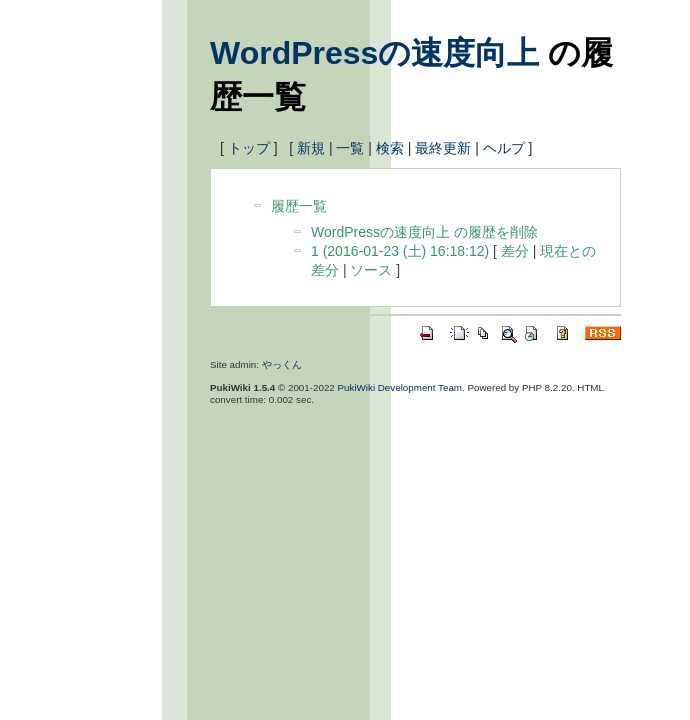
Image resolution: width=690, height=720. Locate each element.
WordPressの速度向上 (374, 53)
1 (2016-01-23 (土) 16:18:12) (400, 251)
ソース (371, 270)
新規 (311, 148)
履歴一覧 (299, 206)
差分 (515, 251)
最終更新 (443, 148)
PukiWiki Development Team (400, 387)
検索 (390, 148)
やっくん (282, 364)
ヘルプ (504, 148)
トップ (249, 148)
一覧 (350, 148)
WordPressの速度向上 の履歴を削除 (424, 232)
